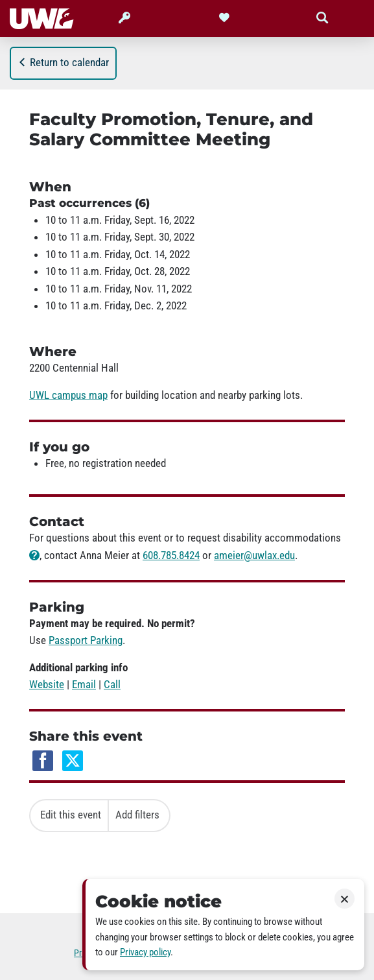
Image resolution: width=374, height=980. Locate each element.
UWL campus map (68, 395)
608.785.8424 (171, 555)
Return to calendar (63, 62)
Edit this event (71, 815)
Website (47, 684)
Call (112, 684)
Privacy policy (145, 952)
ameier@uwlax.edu (254, 555)
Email (84, 684)
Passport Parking (86, 640)
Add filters (137, 815)
